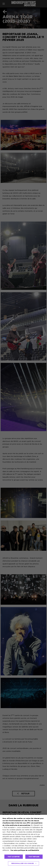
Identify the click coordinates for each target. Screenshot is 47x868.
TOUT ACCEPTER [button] (14, 857)
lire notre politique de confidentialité (25, 850)
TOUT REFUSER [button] (34, 857)
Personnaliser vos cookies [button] (23, 863)
